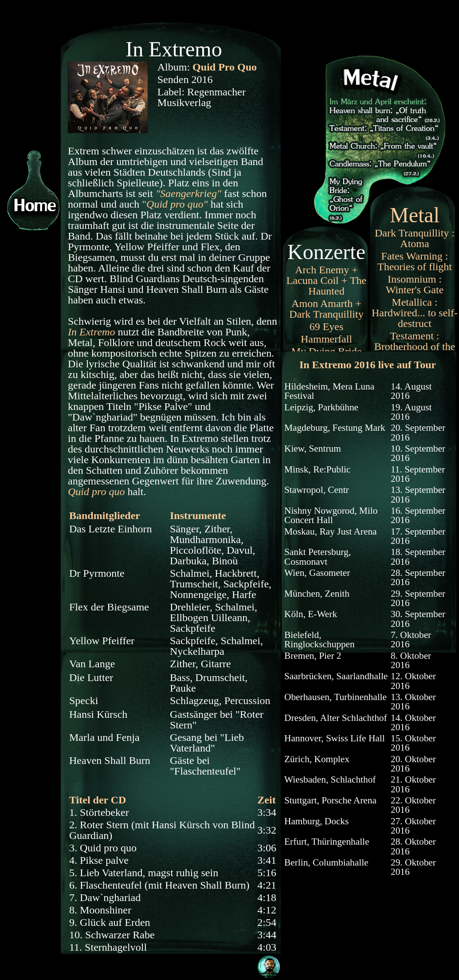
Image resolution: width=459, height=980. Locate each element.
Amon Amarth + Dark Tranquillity (326, 309)
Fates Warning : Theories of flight (415, 261)
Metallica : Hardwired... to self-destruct (415, 313)
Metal (415, 215)
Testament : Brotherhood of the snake (415, 346)
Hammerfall (326, 339)
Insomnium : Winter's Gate (415, 284)
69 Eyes (327, 327)
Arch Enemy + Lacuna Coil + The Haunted (326, 280)
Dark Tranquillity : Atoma (415, 238)
